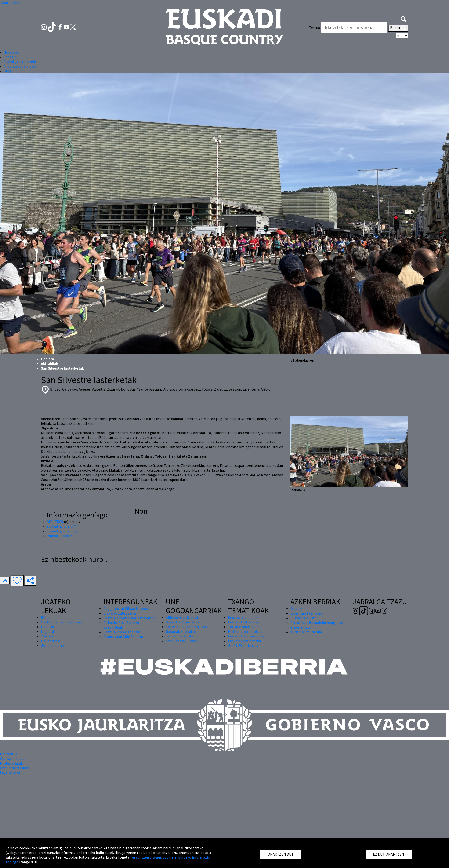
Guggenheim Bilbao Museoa (126, 608)
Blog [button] (7, 71)
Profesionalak (11, 763)
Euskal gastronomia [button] (20, 62)
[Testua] (354, 27)
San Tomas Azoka (180, 636)
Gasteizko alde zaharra (122, 632)
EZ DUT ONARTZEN (389, 854)
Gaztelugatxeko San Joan (61, 622)
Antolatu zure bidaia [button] (20, 66)
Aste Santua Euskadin (183, 641)
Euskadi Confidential (244, 641)
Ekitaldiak (50, 363)
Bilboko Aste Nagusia (183, 617)
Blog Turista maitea (306, 613)
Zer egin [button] (10, 57)
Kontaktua (9, 754)
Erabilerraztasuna (14, 768)
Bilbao (46, 617)
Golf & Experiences (243, 645)
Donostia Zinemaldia (182, 622)
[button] (403, 18)
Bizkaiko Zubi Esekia (120, 613)
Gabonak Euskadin (180, 631)
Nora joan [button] (11, 52)
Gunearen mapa (13, 758)
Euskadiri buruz (303, 618)
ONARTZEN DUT (281, 854)
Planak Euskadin (60, 536)
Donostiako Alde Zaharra (123, 637)
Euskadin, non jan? (61, 526)
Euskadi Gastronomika (246, 636)
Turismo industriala (244, 627)
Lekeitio (47, 627)
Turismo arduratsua (306, 632)
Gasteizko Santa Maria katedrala (129, 618)
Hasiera (47, 359)
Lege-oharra (10, 773)
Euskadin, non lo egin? (64, 531)
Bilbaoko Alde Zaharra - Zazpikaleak (122, 625)
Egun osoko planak (243, 617)
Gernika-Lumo (52, 645)
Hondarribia (51, 641)
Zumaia (47, 636)
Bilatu (398, 28)
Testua (314, 28)
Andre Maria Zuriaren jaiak (186, 627)
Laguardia (49, 631)
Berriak (296, 608)
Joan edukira (10, 2)
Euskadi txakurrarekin (245, 622)
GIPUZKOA (55, 522)
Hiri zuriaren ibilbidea (245, 631)
